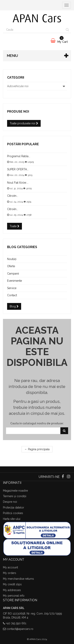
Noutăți (12, 259)
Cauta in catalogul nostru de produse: (37, 423)
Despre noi (10, 502)
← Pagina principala (37, 449)
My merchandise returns (18, 579)
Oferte (11, 266)
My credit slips (12, 584)
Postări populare (23, 144)
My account (10, 567)
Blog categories (22, 247)
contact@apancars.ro (20, 629)
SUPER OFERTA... (18, 169)
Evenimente (15, 281)
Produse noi (18, 112)
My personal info (14, 596)
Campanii (13, 274)
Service (12, 288)
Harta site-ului (12, 519)
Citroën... (13, 196)
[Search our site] (33, 30)
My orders (10, 573)
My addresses (12, 590)
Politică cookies (13, 513)
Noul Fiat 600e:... (18, 183)
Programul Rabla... (19, 156)
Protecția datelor (14, 508)
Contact (12, 295)
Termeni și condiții (15, 496)
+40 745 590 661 (16, 623)
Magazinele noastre (15, 491)
